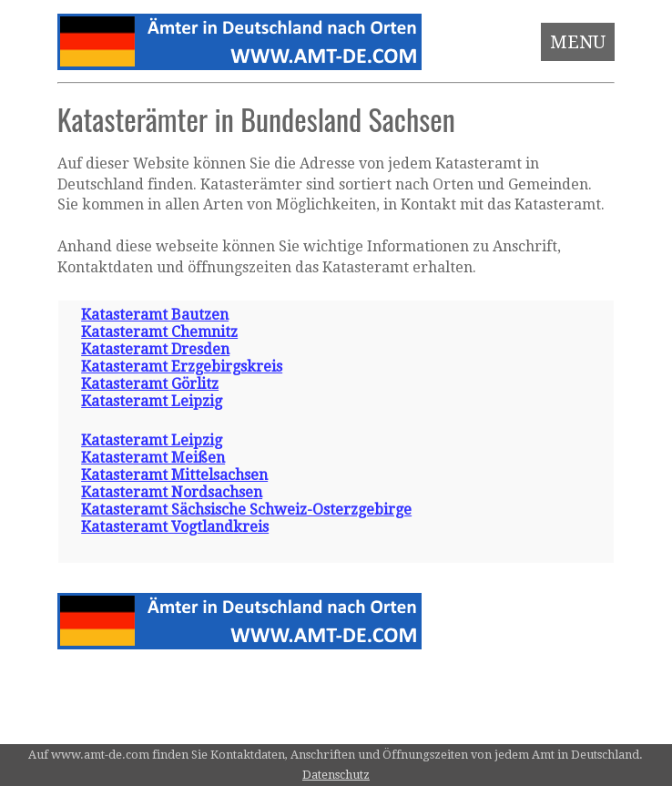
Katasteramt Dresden (155, 349)
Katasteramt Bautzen (155, 315)
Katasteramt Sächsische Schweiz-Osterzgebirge (246, 510)
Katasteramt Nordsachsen (172, 492)
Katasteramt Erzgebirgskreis (182, 367)
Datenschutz (336, 775)
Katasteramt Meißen (153, 458)
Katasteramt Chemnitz (159, 332)
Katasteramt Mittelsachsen (174, 475)
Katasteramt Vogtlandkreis (175, 527)
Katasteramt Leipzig (152, 401)
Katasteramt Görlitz (150, 384)
